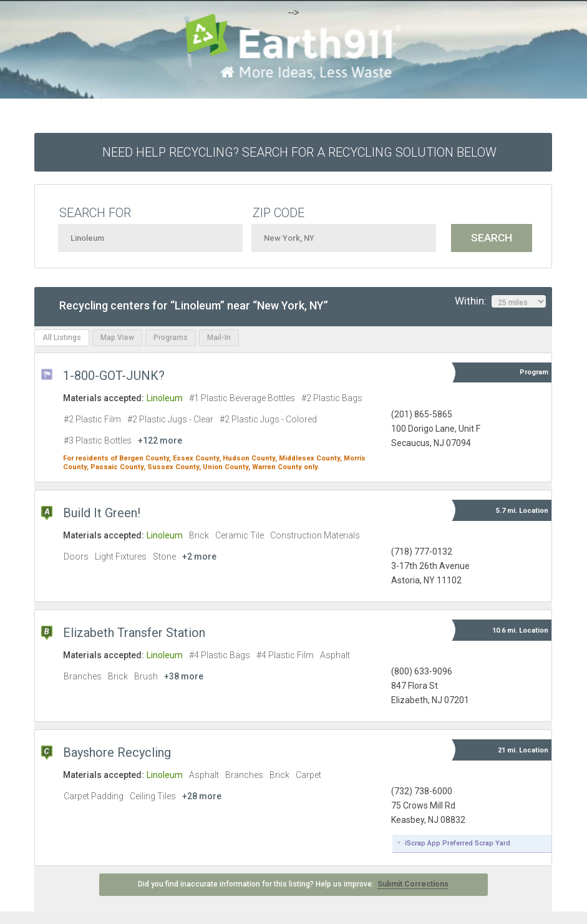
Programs (171, 338)
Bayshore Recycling (117, 752)
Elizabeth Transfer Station (134, 633)
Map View (117, 338)
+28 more (202, 796)
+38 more (184, 676)
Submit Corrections (413, 884)
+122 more (160, 440)
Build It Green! (102, 513)
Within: (500, 301)
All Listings (62, 338)
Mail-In (219, 338)
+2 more (199, 557)
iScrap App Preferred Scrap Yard (458, 843)
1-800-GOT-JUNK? (114, 376)
